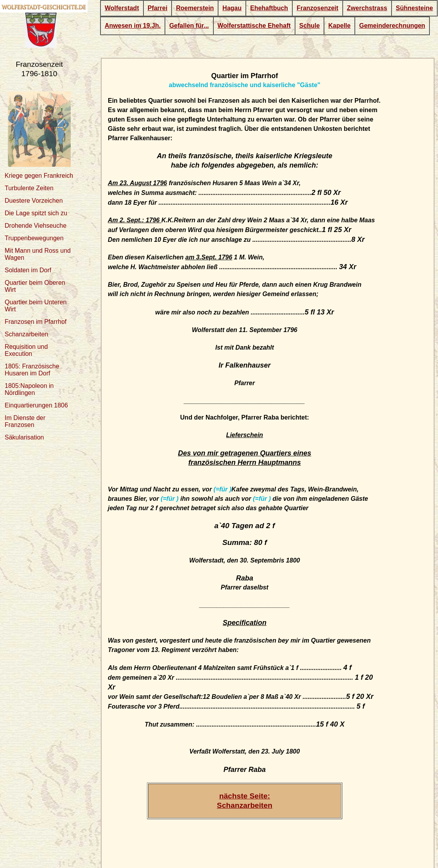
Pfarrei (158, 8)
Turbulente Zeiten (29, 188)
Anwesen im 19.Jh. (133, 26)
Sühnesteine (414, 8)
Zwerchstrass (367, 8)
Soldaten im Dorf (28, 270)
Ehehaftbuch (269, 8)
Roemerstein (195, 8)
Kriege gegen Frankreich (39, 176)
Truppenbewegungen (34, 238)
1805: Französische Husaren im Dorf (32, 370)
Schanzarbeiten (26, 334)
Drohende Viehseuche (36, 226)
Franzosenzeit (317, 8)
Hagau (232, 8)
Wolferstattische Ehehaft (254, 26)
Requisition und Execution (26, 350)
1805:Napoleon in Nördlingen (29, 389)
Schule (309, 26)
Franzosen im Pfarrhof (36, 322)
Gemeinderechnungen (392, 26)
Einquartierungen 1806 (36, 405)
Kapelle (339, 26)
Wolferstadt (122, 8)
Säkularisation (24, 437)
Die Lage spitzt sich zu (36, 213)
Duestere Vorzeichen (34, 201)
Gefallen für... (189, 26)
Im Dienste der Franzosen (25, 421)
